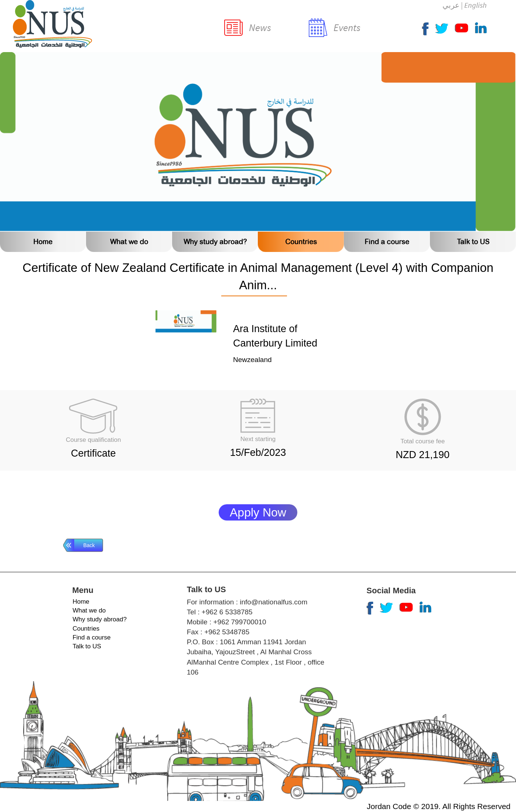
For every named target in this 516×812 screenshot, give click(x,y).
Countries (301, 242)
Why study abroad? (215, 242)
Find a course (387, 242)
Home (43, 242)
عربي (451, 5)
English (475, 5)
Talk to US (473, 242)
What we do (129, 242)
